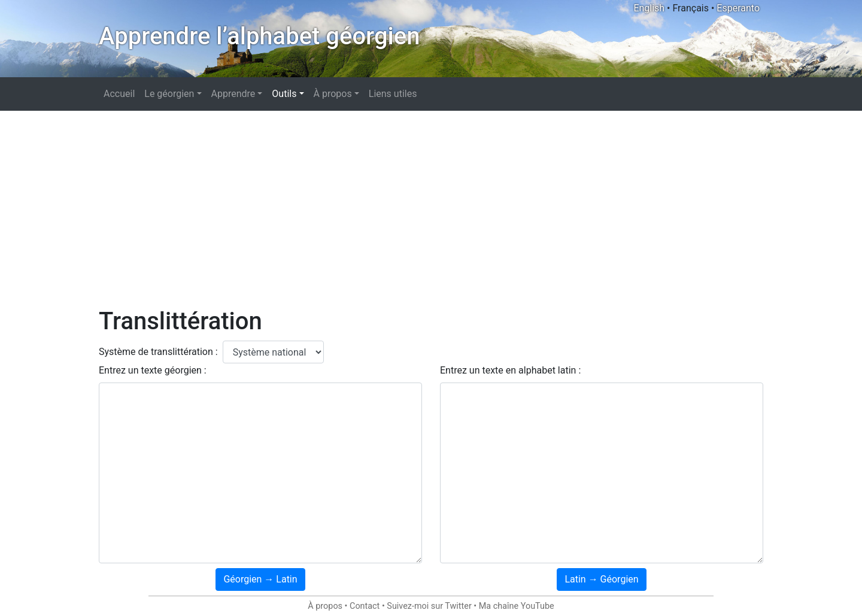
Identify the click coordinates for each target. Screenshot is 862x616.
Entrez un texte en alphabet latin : (510, 370)
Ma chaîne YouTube (517, 606)
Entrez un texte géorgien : (153, 370)
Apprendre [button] (233, 94)
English (649, 8)
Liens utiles (393, 94)
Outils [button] (284, 94)
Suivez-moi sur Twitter (429, 606)
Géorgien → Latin (260, 579)
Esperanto (738, 8)
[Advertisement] (431, 209)
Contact (365, 606)
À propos (325, 606)
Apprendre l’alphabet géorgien (259, 36)
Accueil (119, 94)
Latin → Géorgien (601, 579)
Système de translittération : (158, 352)
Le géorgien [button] (169, 94)
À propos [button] (333, 94)
